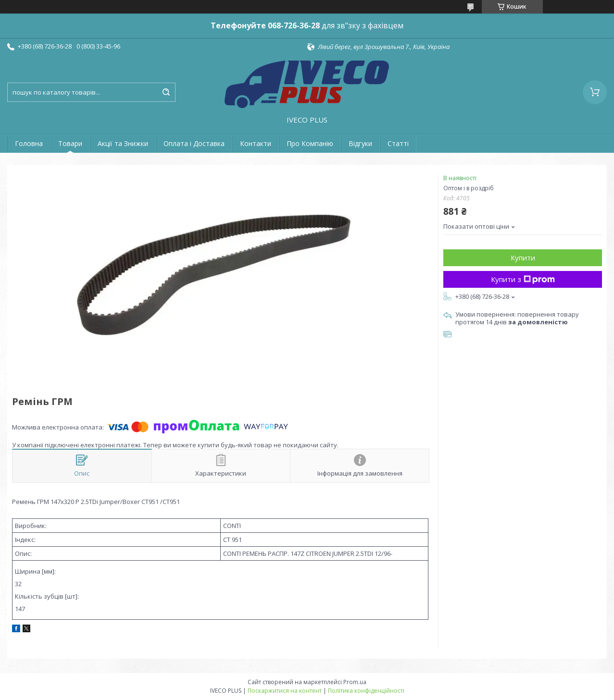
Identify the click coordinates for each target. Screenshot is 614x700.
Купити (523, 258)
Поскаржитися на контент (285, 691)
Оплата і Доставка (194, 143)
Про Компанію (310, 143)
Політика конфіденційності (366, 691)
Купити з (523, 279)
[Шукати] (166, 92)
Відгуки (360, 143)
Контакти (256, 143)
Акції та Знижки (123, 143)
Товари (70, 143)
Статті (398, 143)
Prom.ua (355, 682)
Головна (29, 143)
